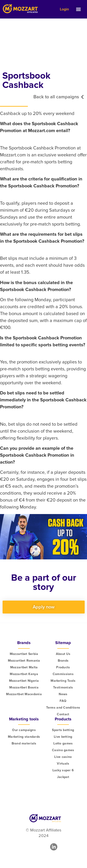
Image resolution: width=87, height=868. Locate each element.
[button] (78, 9)
